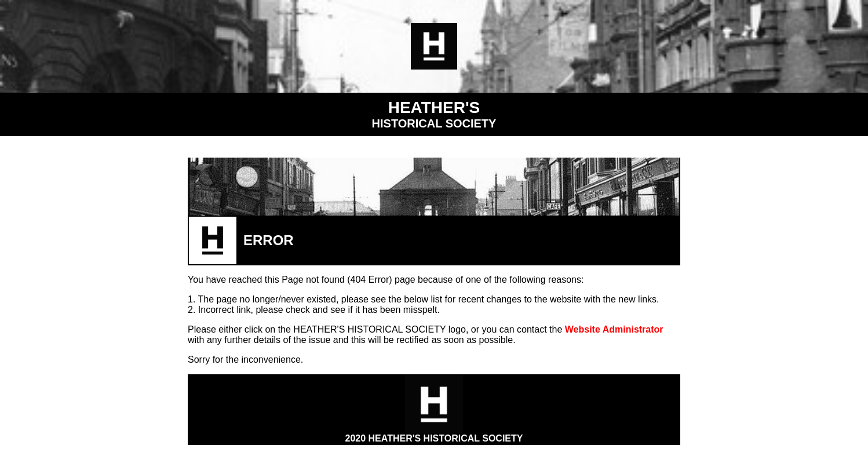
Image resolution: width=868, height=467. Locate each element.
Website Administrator (614, 329)
